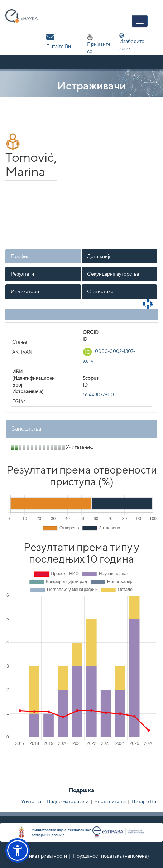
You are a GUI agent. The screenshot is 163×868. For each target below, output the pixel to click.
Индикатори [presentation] (25, 291)
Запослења (26, 429)
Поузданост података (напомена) (111, 856)
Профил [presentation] (20, 256)
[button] (18, 850)
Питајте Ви (144, 801)
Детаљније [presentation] (99, 256)
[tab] (44, 256)
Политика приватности (41, 856)
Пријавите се (99, 44)
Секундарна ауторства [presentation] (113, 274)
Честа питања (110, 801)
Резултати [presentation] (22, 274)
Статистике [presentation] (100, 291)
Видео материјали (68, 801)
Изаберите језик (132, 42)
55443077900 (99, 395)
